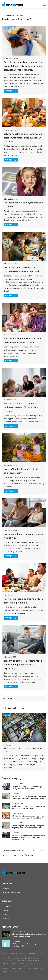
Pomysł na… (7, 919)
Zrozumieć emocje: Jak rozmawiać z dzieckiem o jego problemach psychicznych (23, 665)
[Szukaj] (4, 698)
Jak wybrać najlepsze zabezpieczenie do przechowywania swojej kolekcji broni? (28, 817)
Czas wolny (7, 906)
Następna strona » (24, 855)
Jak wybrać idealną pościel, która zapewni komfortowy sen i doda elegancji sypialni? (29, 797)
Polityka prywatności (11, 893)
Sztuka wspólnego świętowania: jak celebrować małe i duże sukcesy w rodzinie (23, 138)
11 (11, 855)
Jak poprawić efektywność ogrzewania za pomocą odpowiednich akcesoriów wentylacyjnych (28, 837)
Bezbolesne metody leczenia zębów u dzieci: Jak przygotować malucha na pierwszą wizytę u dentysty (24, 66)
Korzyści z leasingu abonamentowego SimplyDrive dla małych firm (27, 788)
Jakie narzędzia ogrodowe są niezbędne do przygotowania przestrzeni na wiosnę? (29, 827)
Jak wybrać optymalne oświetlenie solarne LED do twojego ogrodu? (29, 935)
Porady (5, 910)
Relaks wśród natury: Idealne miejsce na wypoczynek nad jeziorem (28, 807)
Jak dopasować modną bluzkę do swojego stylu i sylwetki (29, 945)
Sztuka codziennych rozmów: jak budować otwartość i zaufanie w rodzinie (21, 407)
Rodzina (5, 915)
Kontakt (5, 889)
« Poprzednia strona (13, 850)
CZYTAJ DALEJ (11, 91)
